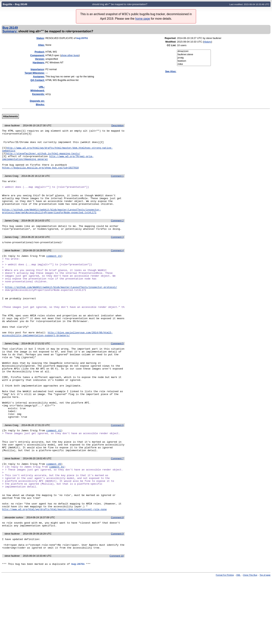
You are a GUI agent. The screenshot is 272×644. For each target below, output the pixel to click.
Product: (40, 52)
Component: (37, 55)
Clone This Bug (250, 641)
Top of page (265, 641)
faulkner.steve (194, 55)
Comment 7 (117, 510)
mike (194, 64)
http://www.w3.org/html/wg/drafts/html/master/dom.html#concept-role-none (54, 570)
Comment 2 (117, 235)
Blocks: (40, 104)
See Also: (171, 71)
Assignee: (39, 76)
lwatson (194, 61)
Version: (40, 59)
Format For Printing (225, 641)
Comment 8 (117, 579)
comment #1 (54, 273)
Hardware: (39, 62)
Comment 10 (117, 620)
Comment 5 (117, 376)
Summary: (10, 31)
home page (143, 19)
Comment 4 (117, 267)
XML (238, 641)
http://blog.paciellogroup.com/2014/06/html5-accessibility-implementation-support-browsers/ (57, 366)
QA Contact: (37, 80)
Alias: (41, 45)
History (207, 42)
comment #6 (54, 516)
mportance (37, 69)
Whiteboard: (38, 90)
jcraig (194, 58)
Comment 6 (117, 472)
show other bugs (70, 55)
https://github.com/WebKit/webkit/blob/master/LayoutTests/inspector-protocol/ (61, 310)
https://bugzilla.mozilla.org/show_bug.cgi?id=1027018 (40, 175)
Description (117, 125)
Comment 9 (117, 596)
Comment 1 (117, 184)
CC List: (172, 45)
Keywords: (38, 94)
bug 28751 (82, 38)
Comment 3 (117, 253)
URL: (42, 87)
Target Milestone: (35, 73)
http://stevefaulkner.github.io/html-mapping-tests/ (43, 158)
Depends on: (37, 101)
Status (40, 38)
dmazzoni (194, 51)
